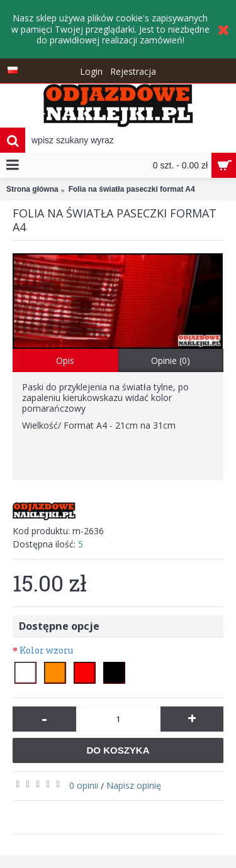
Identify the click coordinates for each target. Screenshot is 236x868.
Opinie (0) (171, 360)
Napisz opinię (134, 785)
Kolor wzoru (46, 650)
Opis (65, 360)
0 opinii (84, 785)
